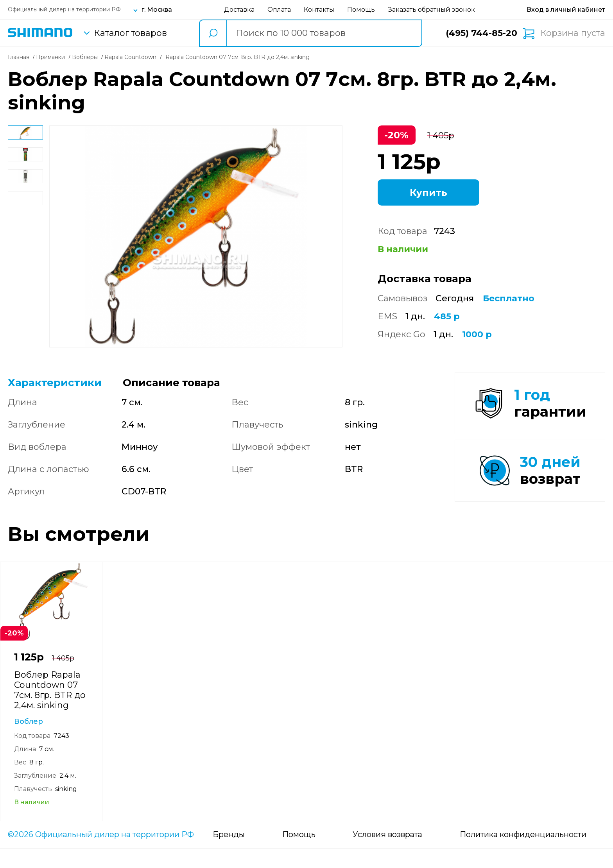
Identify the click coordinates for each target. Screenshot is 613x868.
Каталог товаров (130, 33)
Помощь (361, 10)
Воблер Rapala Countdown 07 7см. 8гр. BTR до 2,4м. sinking (50, 709)
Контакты (319, 10)
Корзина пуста (573, 33)
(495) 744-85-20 (481, 33)
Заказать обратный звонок (432, 10)
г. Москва (157, 10)
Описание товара (171, 383)
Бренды (229, 854)
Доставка (239, 10)
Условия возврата (387, 854)
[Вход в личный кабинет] (566, 10)
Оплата (279, 10)
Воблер (29, 741)
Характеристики (55, 383)
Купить (428, 192)
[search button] (213, 33)
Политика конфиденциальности (523, 854)
